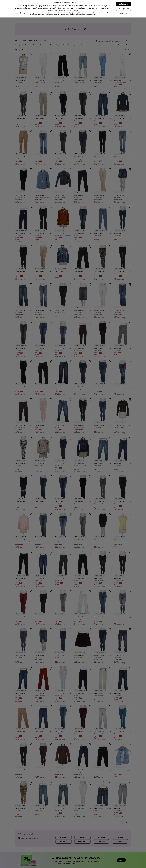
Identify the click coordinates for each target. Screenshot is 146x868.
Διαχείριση (124, 864)
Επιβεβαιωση (124, 855)
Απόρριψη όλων (124, 859)
